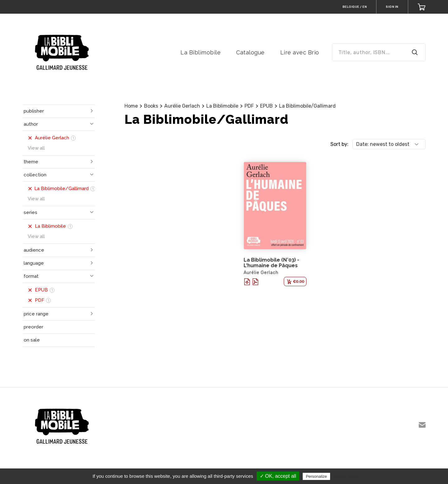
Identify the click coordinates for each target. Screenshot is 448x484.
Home (131, 106)
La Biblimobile (201, 52)
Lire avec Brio (300, 52)
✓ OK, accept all (278, 476)
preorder (33, 327)
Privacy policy (347, 476)
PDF (249, 106)
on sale (32, 340)
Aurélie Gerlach (182, 106)
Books (151, 106)
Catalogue (250, 52)
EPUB (266, 106)
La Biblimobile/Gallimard (307, 106)
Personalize (316, 476)
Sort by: (339, 144)
